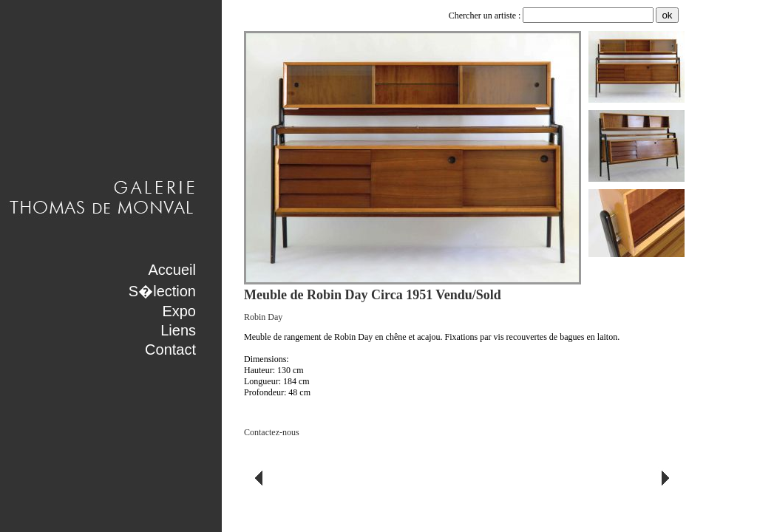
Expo (179, 311)
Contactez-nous (272, 432)
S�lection (162, 291)
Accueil (172, 270)
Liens (178, 330)
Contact (170, 349)
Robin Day (263, 317)
